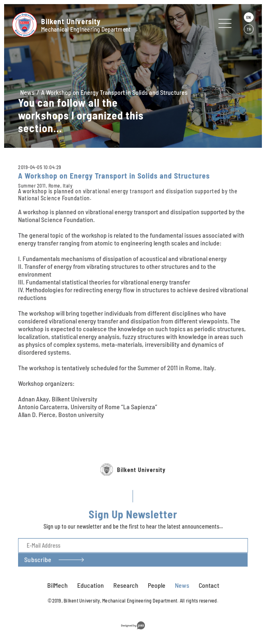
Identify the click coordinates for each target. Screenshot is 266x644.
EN (249, 17)
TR (249, 29)
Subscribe (38, 581)
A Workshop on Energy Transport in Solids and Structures (114, 92)
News (27, 92)
